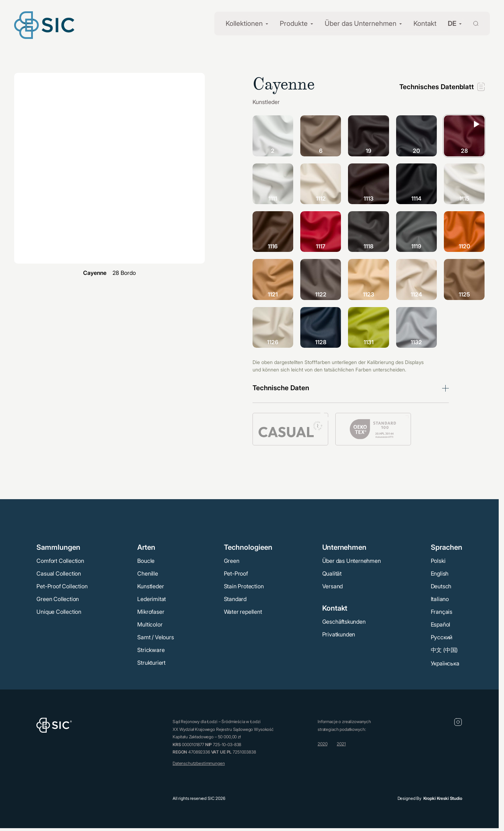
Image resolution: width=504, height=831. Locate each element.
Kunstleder (150, 586)
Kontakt (425, 24)
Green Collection (58, 599)
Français (442, 612)
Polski (438, 561)
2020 (322, 744)
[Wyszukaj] (472, 23)
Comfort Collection (60, 561)
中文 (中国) (444, 650)
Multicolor (150, 624)
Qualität (332, 573)
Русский (442, 637)
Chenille (147, 573)
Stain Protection (244, 586)
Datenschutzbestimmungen (199, 763)
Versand (333, 586)
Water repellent (243, 612)
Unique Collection (59, 612)
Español (441, 624)
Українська (445, 663)
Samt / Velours (155, 637)
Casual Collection (59, 573)
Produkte (294, 24)
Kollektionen (244, 24)
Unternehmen (344, 547)
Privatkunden (339, 634)
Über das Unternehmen (361, 24)
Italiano (440, 599)
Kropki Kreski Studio (443, 798)
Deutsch (441, 586)
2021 (341, 744)
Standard (235, 599)
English (440, 573)
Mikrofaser (151, 612)
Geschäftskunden (344, 622)
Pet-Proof (236, 573)
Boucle (146, 561)
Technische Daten (281, 388)
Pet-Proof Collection (62, 586)
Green (232, 561)
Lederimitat (152, 599)
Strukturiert (151, 663)
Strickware (151, 650)
